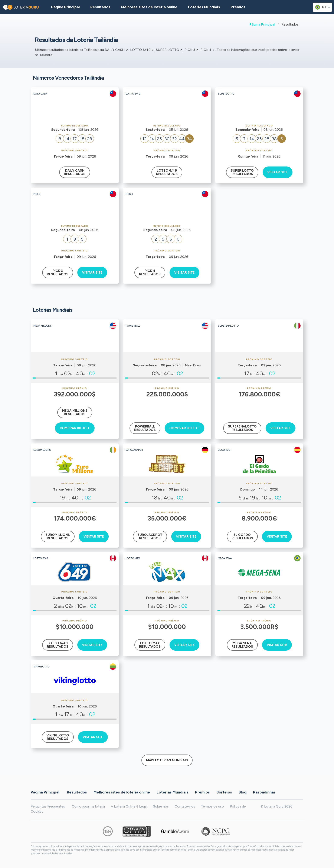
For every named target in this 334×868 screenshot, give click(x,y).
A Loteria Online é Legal (129, 806)
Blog (243, 792)
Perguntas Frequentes (48, 806)
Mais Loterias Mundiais (167, 760)
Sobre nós (161, 806)
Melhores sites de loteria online (149, 7)
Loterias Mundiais (204, 7)
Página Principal (262, 24)
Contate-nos (185, 806)
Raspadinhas (264, 792)
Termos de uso (212, 806)
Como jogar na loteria (88, 806)
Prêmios (238, 7)
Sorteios (224, 792)
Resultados (77, 792)
